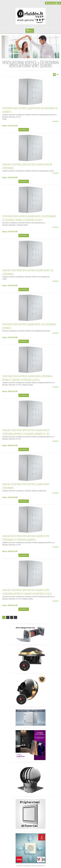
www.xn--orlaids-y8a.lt (25, 866)
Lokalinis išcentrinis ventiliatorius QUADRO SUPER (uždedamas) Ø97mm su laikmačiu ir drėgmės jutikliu (27, 592)
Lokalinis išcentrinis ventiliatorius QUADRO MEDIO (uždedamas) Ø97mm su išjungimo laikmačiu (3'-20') (26, 432)
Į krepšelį (24, 130)
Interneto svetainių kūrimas (38, 866)
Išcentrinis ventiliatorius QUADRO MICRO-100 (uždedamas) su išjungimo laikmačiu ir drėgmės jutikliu (29, 218)
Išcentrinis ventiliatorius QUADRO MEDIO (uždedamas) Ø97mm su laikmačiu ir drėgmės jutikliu (27, 378)
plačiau (56, 121)
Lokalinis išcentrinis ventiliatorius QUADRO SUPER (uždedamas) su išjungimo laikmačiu (26, 538)
